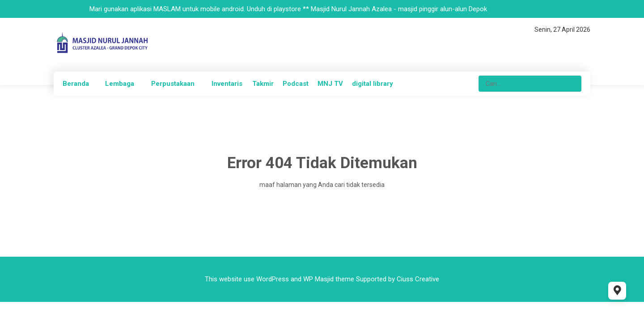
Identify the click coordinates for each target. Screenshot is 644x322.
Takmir (263, 84)
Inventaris (227, 84)
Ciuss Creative (418, 279)
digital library (373, 84)
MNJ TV (330, 84)
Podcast (296, 84)
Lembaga (120, 84)
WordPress (273, 279)
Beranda (76, 84)
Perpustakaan (173, 84)
